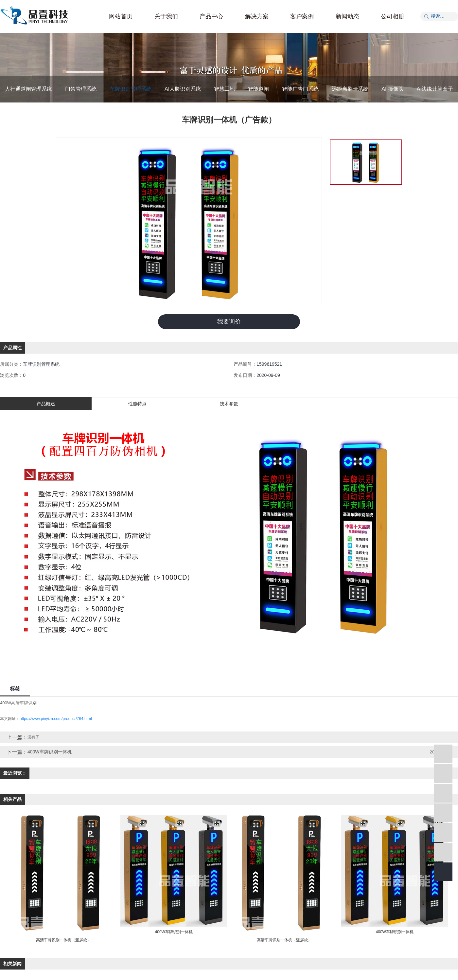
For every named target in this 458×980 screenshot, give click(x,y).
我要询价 (229, 322)
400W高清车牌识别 (18, 703)
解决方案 (257, 16)
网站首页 (121, 16)
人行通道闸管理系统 (28, 89)
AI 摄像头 (393, 89)
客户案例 (302, 16)
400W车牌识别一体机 (50, 752)
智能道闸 (258, 89)
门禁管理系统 (81, 89)
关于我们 (166, 16)
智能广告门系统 (300, 89)
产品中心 (211, 16)
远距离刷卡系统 (350, 89)
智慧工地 (224, 89)
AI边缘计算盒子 (435, 89)
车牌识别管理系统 (131, 89)
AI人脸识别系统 (183, 89)
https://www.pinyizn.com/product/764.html (56, 719)
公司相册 (393, 16)
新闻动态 (347, 16)
